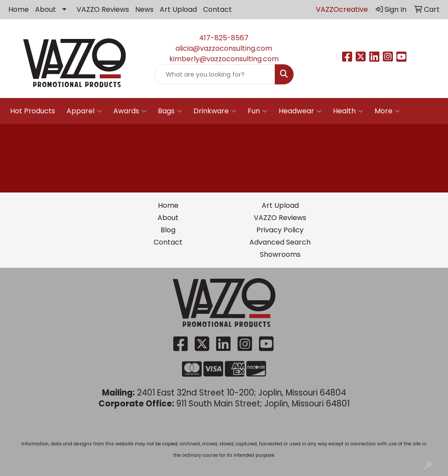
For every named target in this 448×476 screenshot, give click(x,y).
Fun (257, 111)
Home (19, 9)
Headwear (300, 111)
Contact (217, 9)
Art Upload (178, 9)
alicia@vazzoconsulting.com (224, 48)
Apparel (84, 111)
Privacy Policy (280, 230)
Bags (170, 111)
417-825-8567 (224, 38)
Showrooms (280, 254)
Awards (130, 111)
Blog (168, 230)
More (387, 111)
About (45, 9)
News (144, 9)
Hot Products (33, 111)
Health (348, 111)
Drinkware (215, 111)
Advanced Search (280, 242)
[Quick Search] (215, 74)
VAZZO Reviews (103, 9)
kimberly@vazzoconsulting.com (224, 59)
